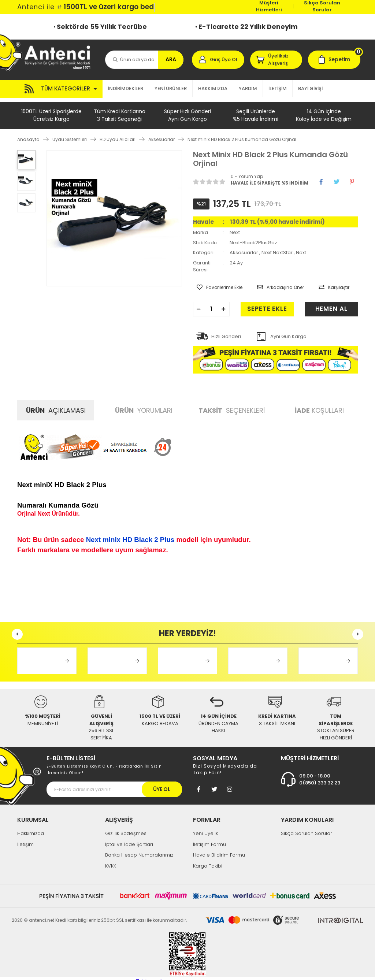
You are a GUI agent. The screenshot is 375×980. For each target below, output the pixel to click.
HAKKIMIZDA (213, 88)
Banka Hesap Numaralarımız (139, 848)
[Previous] (17, 627)
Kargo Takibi (208, 859)
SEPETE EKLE (259, 302)
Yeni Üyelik (205, 826)
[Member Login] (218, 60)
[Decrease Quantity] (199, 302)
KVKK (111, 859)
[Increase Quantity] (224, 302)
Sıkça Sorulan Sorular (322, 6)
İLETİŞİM (278, 88)
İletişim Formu (209, 837)
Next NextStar (277, 249)
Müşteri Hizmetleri (269, 6)
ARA (171, 59)
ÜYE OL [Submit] (162, 782)
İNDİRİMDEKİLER (126, 88)
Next (235, 229)
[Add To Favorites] (216, 282)
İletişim (25, 837)
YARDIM (248, 88)
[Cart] (334, 60)
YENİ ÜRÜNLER (171, 88)
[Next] (358, 627)
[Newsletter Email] (114, 782)
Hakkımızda (31, 826)
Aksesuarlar (244, 249)
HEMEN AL (331, 302)
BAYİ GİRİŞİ (310, 88)
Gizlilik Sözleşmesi (126, 826)
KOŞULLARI (319, 403)
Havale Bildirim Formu (219, 848)
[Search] (144, 60)
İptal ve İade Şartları (129, 837)
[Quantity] (211, 302)
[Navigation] (60, 89)
